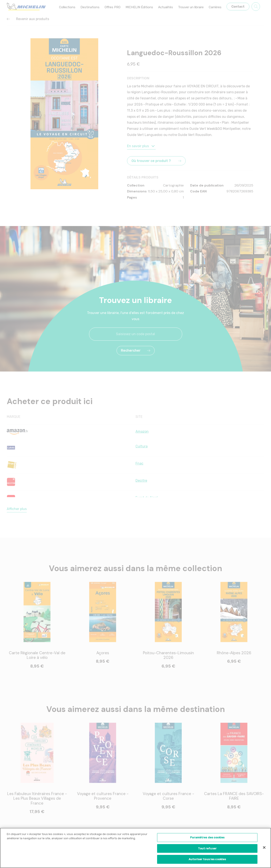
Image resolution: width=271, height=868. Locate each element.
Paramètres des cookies (207, 837)
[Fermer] (264, 847)
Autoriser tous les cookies (207, 859)
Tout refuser (207, 848)
